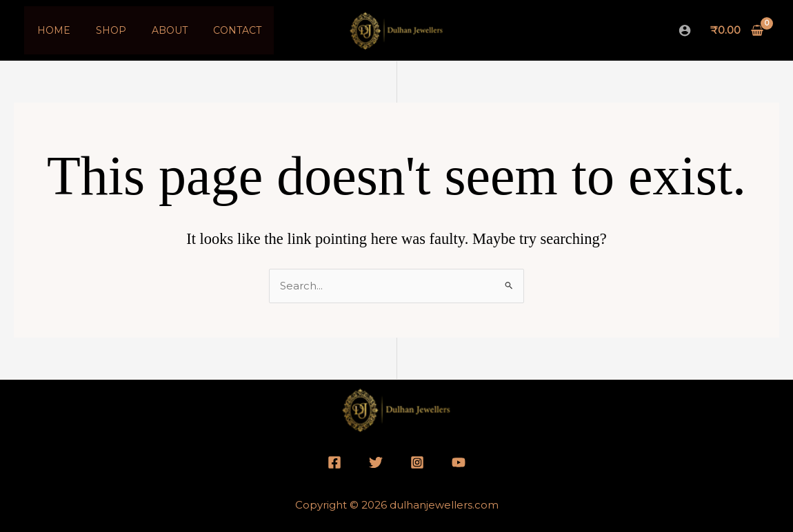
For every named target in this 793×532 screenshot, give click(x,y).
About (154, 30)
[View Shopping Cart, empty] (737, 31)
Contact (215, 30)
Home (50, 30)
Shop (101, 30)
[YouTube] (459, 462)
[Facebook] (334, 462)
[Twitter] (376, 462)
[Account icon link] (685, 30)
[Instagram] (417, 462)
